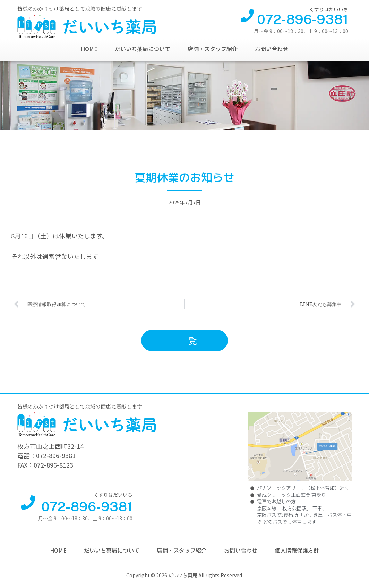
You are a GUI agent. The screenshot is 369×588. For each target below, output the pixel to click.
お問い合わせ (272, 49)
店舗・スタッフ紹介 (213, 49)
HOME (89, 49)
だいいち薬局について (143, 49)
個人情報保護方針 (297, 550)
